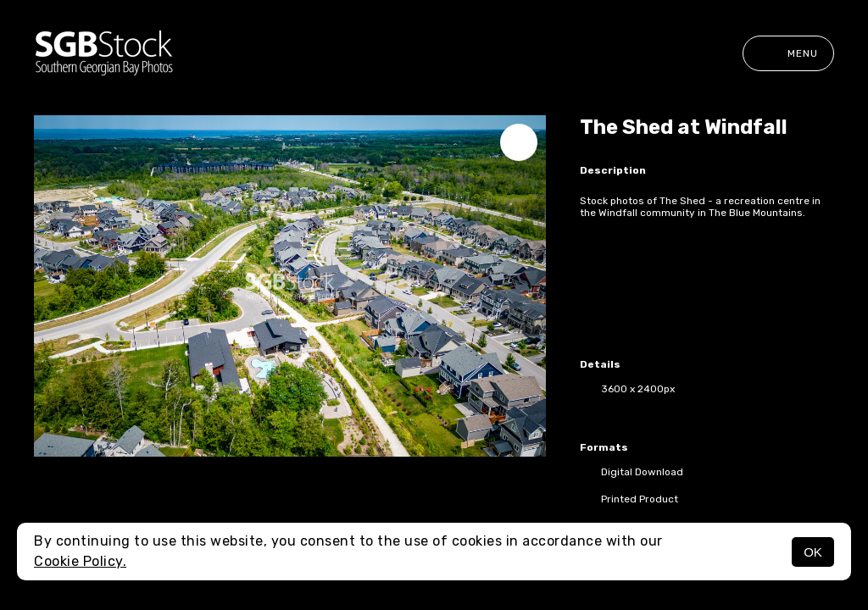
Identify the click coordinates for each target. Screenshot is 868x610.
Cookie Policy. (80, 561)
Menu (788, 53)
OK (813, 552)
